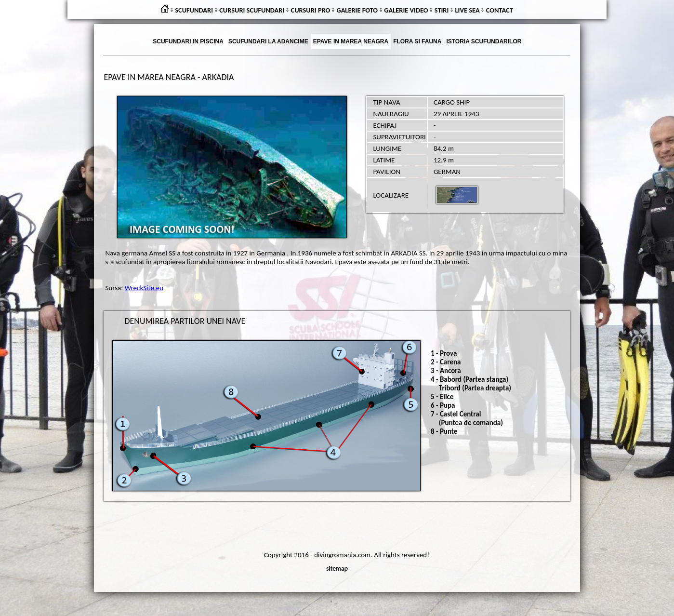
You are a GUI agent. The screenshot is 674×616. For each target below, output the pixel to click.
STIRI (442, 10)
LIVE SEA (468, 10)
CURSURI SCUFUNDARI (252, 10)
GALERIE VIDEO (406, 10)
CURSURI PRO (311, 10)
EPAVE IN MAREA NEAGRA (351, 41)
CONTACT (500, 10)
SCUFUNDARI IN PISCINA (188, 41)
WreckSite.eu (144, 288)
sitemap (337, 569)
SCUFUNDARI (194, 10)
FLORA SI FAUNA (417, 41)
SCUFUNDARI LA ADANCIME (268, 41)
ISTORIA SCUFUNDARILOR (484, 41)
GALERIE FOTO (357, 10)
